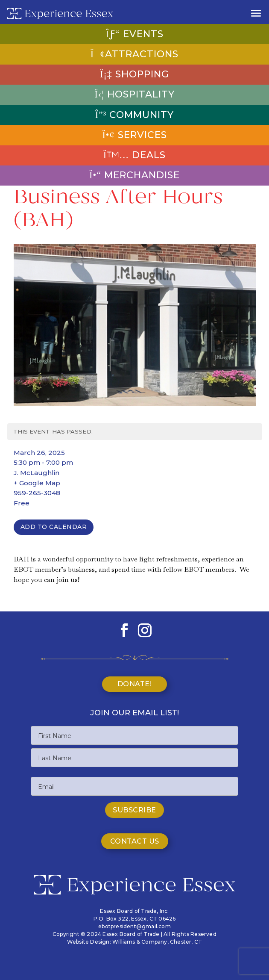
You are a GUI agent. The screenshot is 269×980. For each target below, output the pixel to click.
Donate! (135, 684)
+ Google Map (37, 483)
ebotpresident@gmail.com (134, 926)
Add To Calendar (54, 527)
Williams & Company (140, 942)
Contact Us (135, 841)
